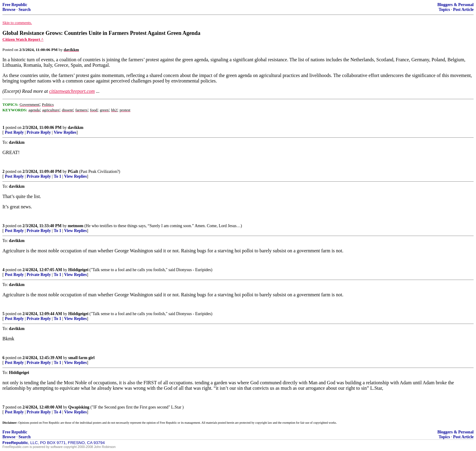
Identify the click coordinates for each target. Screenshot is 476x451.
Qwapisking (79, 407)
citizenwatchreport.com (72, 91)
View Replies (65, 132)
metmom (75, 226)
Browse (9, 10)
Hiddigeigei (78, 270)
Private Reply (39, 132)
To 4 (58, 412)
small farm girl (82, 358)
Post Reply (14, 132)
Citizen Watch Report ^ (23, 39)
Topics (444, 10)
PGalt (73, 172)
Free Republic (15, 5)
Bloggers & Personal (456, 5)
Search (25, 10)
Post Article (463, 10)
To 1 (58, 176)
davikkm (75, 128)
